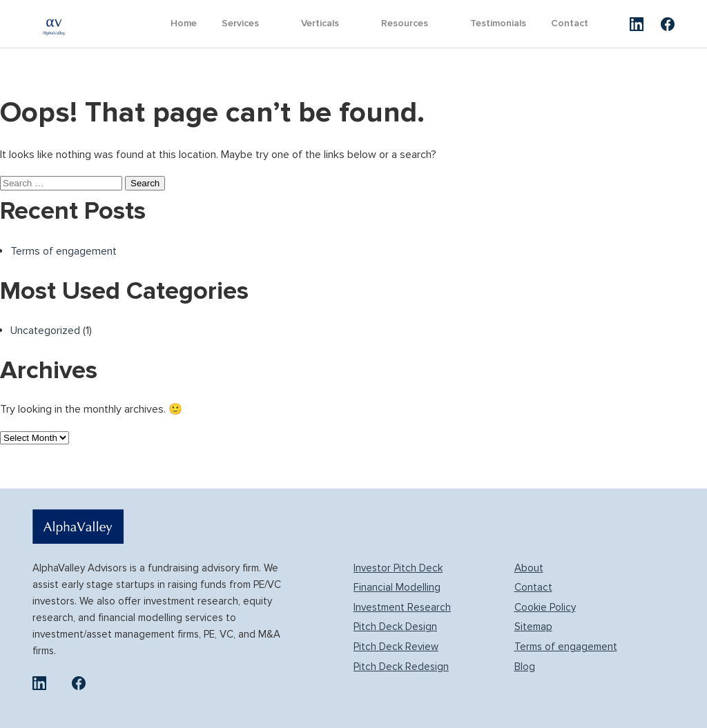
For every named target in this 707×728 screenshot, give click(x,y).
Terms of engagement (64, 251)
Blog (525, 667)
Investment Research (402, 607)
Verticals (320, 23)
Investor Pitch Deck (398, 568)
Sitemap (533, 627)
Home (184, 23)
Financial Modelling (397, 587)
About (529, 568)
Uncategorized (45, 331)
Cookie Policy (545, 607)
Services (240, 23)
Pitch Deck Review (396, 647)
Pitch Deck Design (395, 627)
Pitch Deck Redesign (401, 667)
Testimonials (498, 23)
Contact (570, 23)
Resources (405, 23)
